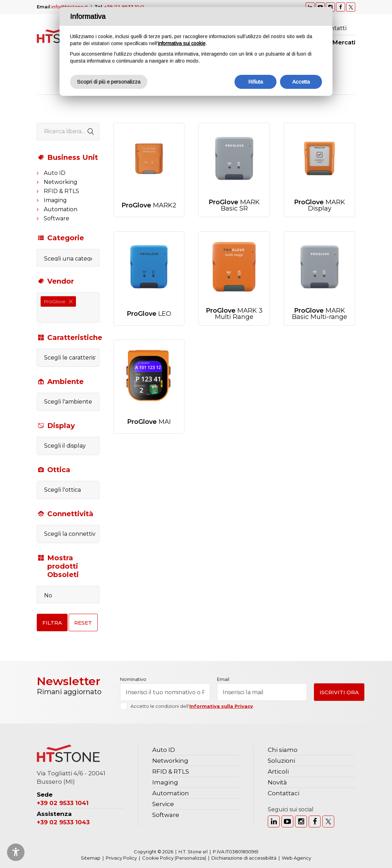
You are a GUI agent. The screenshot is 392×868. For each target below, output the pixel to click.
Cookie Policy (158, 858)
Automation (61, 209)
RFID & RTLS (61, 191)
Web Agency (296, 858)
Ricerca (352, 28)
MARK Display (320, 205)
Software (57, 218)
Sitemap (91, 858)
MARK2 (149, 205)
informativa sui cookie (182, 43)
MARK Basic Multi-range (320, 314)
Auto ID (55, 173)
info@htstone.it (70, 7)
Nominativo (133, 679)
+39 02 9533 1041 (124, 7)
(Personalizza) (190, 858)
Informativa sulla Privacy (221, 706)
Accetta (301, 82)
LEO (149, 314)
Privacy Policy (121, 858)
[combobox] (68, 308)
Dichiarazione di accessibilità (244, 858)
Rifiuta (255, 82)
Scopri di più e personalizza (109, 82)
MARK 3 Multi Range (234, 314)
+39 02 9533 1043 (63, 822)
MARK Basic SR (234, 205)
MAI (149, 422)
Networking (61, 182)
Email (223, 679)
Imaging (55, 200)
